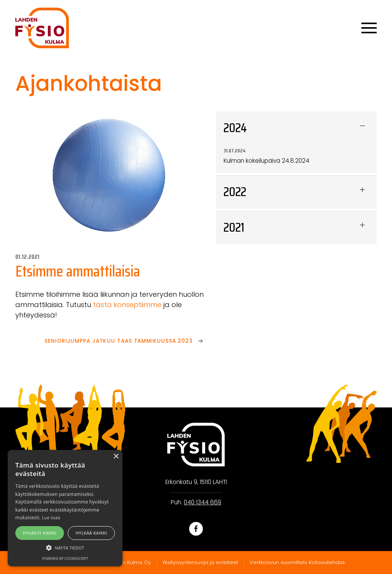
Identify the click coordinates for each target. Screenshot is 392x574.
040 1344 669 (203, 502)
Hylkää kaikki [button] (91, 533)
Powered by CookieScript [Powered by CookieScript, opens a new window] (65, 558)
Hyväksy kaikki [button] (39, 533)
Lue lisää (51, 518)
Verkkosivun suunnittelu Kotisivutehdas (297, 562)
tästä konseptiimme (127, 305)
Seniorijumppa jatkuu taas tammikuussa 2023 (119, 341)
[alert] (65, 508)
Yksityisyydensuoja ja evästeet (200, 562)
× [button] (116, 457)
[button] (65, 548)
